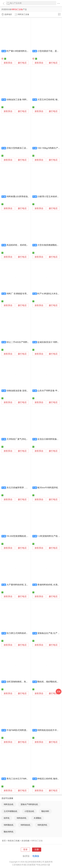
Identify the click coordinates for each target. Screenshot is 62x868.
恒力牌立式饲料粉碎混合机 (20, 633)
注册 (37, 850)
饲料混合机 (9, 804)
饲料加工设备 (37, 841)
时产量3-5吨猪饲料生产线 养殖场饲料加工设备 (29, 51)
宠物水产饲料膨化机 (29, 804)
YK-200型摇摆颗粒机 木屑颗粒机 (22, 536)
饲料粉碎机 (22, 818)
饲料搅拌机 (42, 825)
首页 (4, 841)
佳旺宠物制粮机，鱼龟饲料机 (21, 682)
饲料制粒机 (25, 825)
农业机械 (25, 841)
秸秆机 (7, 818)
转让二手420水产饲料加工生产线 (22, 342)
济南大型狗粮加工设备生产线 (21, 148)
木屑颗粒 (38, 818)
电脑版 (36, 856)
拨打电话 (22, 63)
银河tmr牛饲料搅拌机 (48, 488)
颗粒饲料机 (9, 832)
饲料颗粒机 (9, 825)
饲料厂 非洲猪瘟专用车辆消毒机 (22, 294)
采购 (59, 691)
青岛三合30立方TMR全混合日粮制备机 (25, 779)
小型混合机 (29, 811)
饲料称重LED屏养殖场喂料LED (21, 197)
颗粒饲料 (45, 811)
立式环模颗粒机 (11, 811)
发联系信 (8, 63)
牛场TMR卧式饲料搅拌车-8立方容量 (24, 730)
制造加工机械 (14, 841)
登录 (25, 850)
